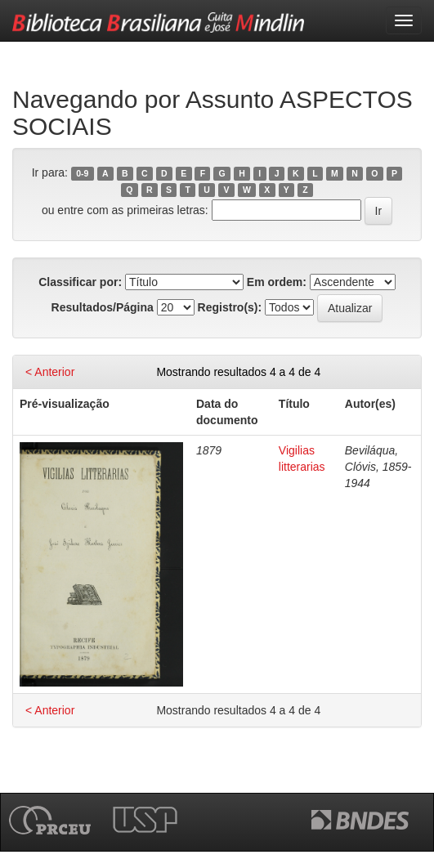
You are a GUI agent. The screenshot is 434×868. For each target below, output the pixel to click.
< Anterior (50, 372)
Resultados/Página (103, 307)
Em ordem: (277, 282)
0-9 (82, 173)
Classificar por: (80, 282)
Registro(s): (230, 307)
